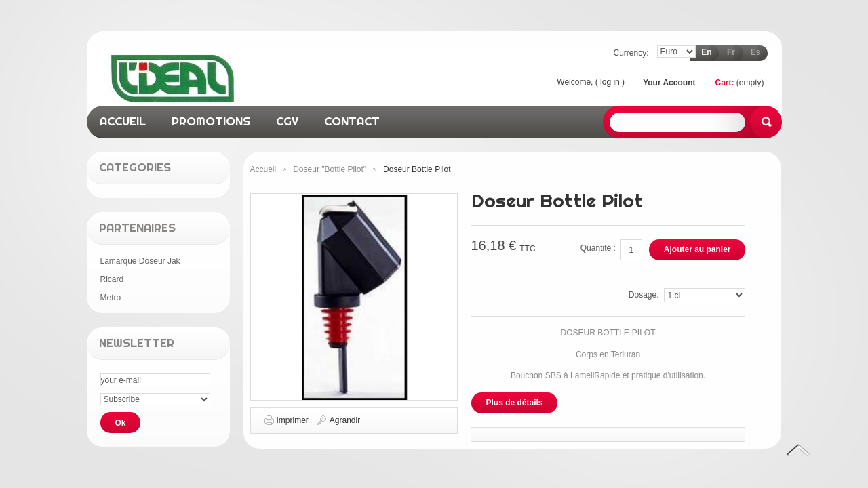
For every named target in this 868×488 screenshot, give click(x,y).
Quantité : (598, 248)
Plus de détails (515, 403)
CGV (287, 121)
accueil (123, 121)
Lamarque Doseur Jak (140, 261)
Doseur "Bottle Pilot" (330, 169)
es (756, 52)
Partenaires (137, 227)
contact (352, 121)
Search (766, 122)
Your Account (669, 83)
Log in (610, 82)
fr (731, 52)
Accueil (263, 169)
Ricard (112, 279)
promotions (211, 121)
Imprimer (293, 420)
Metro (111, 298)
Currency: (631, 53)
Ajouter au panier (697, 249)
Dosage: (644, 295)
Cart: (724, 83)
